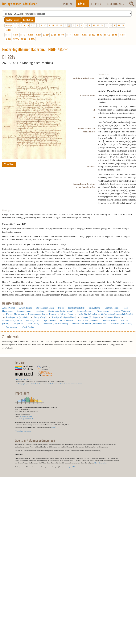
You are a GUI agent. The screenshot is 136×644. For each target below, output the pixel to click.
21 (90, 25)
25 (106, 25)
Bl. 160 (24, 39)
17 (73, 25)
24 (102, 25)
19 (81, 25)
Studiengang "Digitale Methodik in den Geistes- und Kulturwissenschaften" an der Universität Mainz (49, 384)
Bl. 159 (8, 39)
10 (45, 25)
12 (53, 25)
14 (61, 25)
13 (57, 25)
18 (77, 25)
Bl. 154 (53, 35)
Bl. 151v (15, 35)
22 (94, 25)
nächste (9, 30)
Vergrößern (9, 164)
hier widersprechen (101, 463)
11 (49, 25)
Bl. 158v (122, 35)
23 (98, 25)
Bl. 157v (107, 35)
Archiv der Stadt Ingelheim (25, 379)
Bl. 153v (46, 35)
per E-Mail (73, 467)
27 (115, 25)
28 (119, 25)
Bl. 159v (16, 39)
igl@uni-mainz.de (26, 416)
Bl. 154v (61, 35)
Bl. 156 (84, 35)
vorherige (9, 25)
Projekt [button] (69, 4)
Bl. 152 (23, 35)
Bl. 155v (77, 35)
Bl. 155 (69, 35)
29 (123, 25)
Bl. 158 (115, 35)
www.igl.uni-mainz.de (26, 419)
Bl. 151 (8, 35)
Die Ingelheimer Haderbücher (19, 4)
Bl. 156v (92, 35)
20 (86, 25)
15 (65, 25)
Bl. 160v (32, 39)
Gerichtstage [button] (116, 4)
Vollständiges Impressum (23, 431)
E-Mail (53, 427)
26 (111, 25)
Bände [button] (82, 4)
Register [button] (97, 4)
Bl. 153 (38, 35)
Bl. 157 (100, 35)
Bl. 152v (30, 35)
